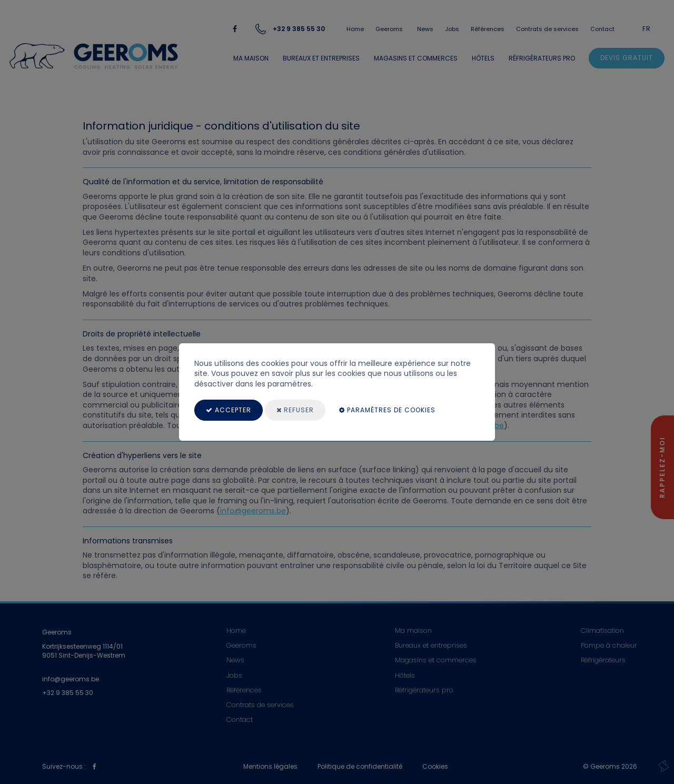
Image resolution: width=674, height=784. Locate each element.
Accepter (229, 410)
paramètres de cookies (387, 410)
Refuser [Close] (295, 410)
